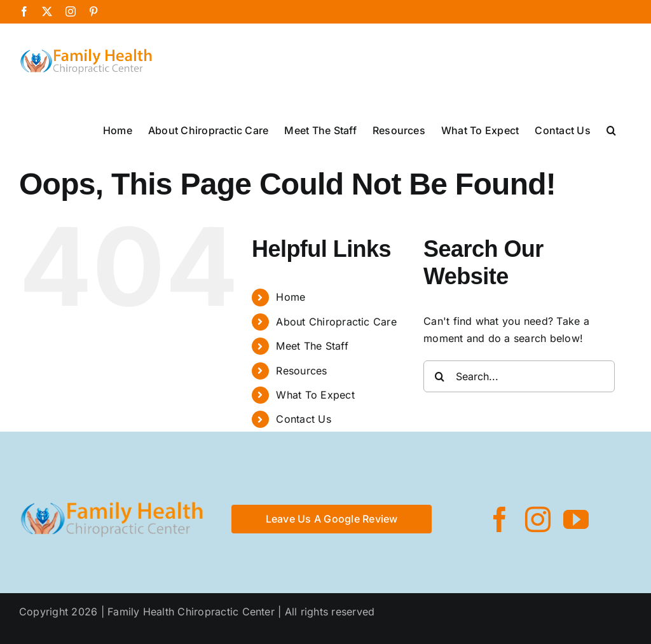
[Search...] (519, 376)
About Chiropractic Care (336, 322)
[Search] (439, 376)
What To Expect (315, 395)
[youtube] (576, 519)
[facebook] (500, 519)
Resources (301, 371)
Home (291, 297)
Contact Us (303, 419)
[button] (611, 129)
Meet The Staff (312, 346)
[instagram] (538, 519)
